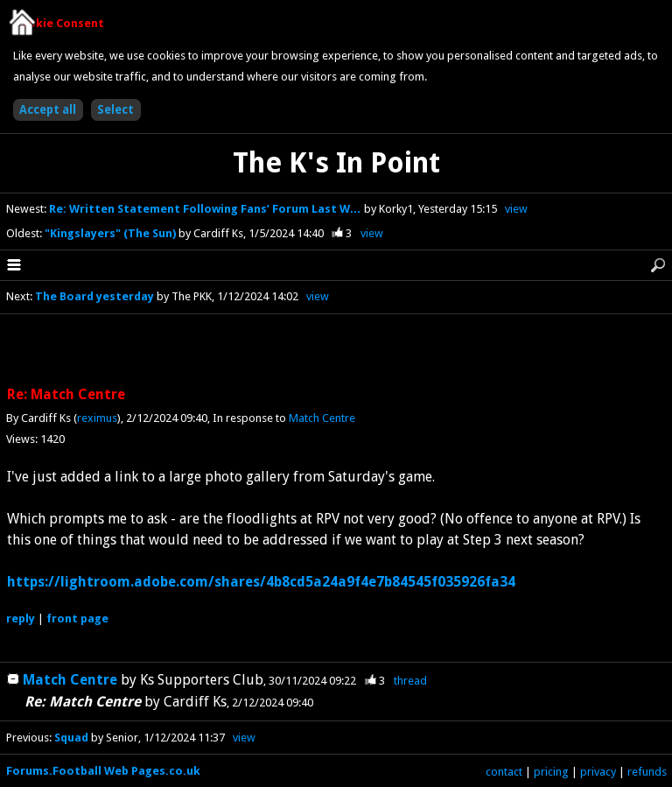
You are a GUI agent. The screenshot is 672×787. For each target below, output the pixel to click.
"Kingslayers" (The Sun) (112, 233)
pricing (551, 772)
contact (504, 772)
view (516, 209)
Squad (71, 738)
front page (77, 618)
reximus (97, 418)
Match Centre (322, 418)
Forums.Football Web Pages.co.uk (103, 771)
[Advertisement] (336, 351)
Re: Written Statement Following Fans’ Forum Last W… (206, 209)
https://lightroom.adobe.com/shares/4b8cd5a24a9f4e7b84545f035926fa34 (261, 582)
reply (21, 618)
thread (410, 681)
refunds (647, 772)
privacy (598, 772)
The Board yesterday (94, 296)
